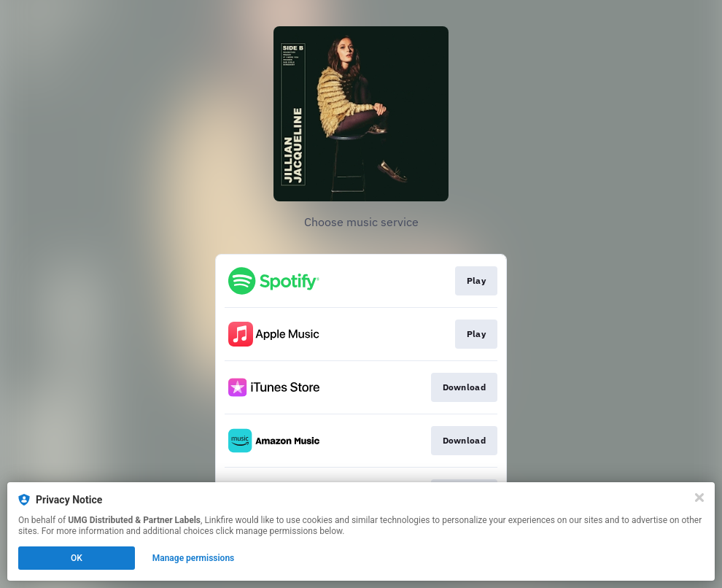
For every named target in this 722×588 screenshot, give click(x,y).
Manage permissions (194, 558)
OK (77, 558)
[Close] (699, 498)
